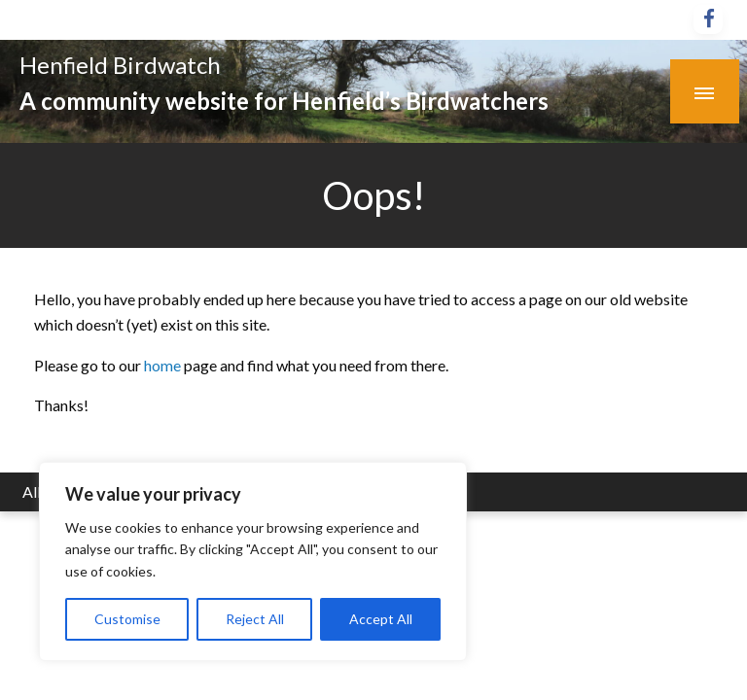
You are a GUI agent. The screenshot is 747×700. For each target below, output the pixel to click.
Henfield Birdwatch (120, 65)
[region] (253, 561)
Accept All (381, 619)
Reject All (255, 619)
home (164, 365)
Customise (127, 619)
